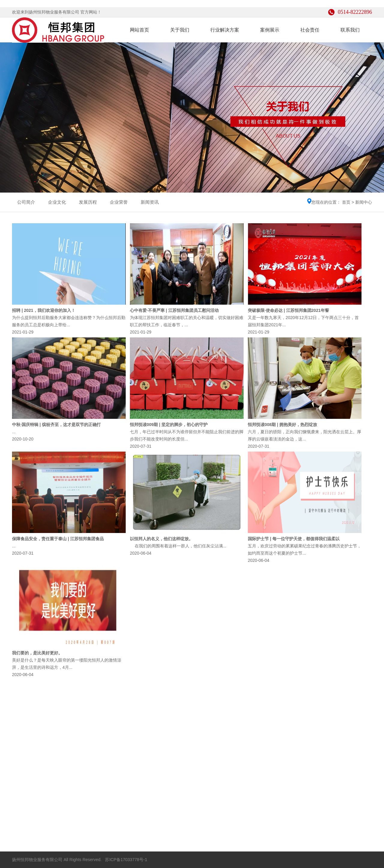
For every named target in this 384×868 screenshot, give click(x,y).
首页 (346, 202)
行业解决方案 (225, 30)
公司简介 (26, 202)
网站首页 (139, 30)
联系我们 (350, 30)
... (14, 432)
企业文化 (57, 202)
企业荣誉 (119, 202)
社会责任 (310, 30)
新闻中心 (364, 202)
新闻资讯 (150, 202)
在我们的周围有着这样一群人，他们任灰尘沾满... (178, 546)
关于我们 (180, 30)
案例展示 (270, 30)
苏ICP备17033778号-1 (126, 860)
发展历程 (88, 202)
